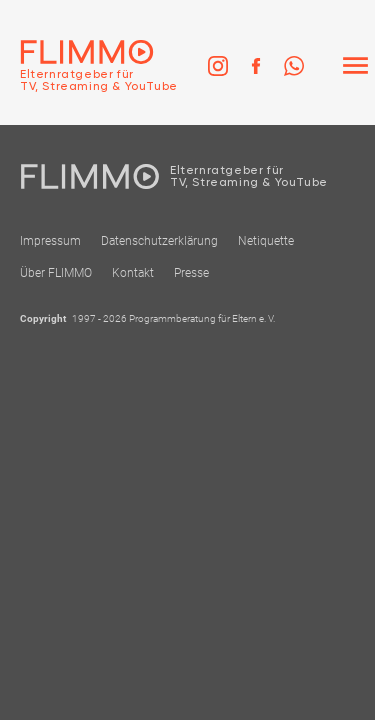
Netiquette (266, 241)
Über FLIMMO (56, 273)
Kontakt (133, 273)
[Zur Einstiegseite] (89, 66)
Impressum (50, 241)
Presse (191, 273)
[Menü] (355, 66)
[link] (218, 66)
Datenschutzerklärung (159, 241)
